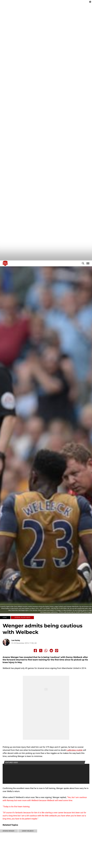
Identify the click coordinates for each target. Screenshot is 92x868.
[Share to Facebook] (35, 651)
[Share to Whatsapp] (46, 651)
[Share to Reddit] (51, 651)
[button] (83, 263)
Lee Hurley (16, 640)
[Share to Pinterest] (57, 651)
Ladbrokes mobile (75, 750)
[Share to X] (41, 651)
